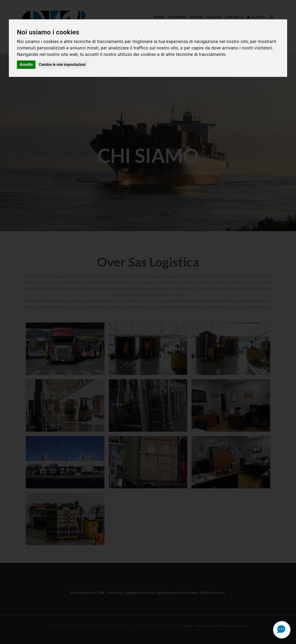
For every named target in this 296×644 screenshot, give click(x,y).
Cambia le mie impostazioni (62, 65)
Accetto (26, 65)
